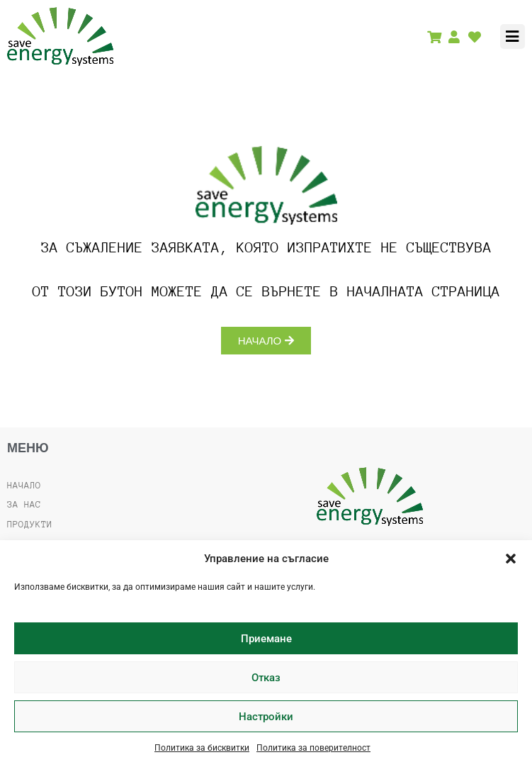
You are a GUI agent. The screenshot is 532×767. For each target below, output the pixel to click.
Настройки (266, 717)
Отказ (266, 678)
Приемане (266, 639)
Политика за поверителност (313, 748)
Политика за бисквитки (202, 748)
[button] (511, 559)
